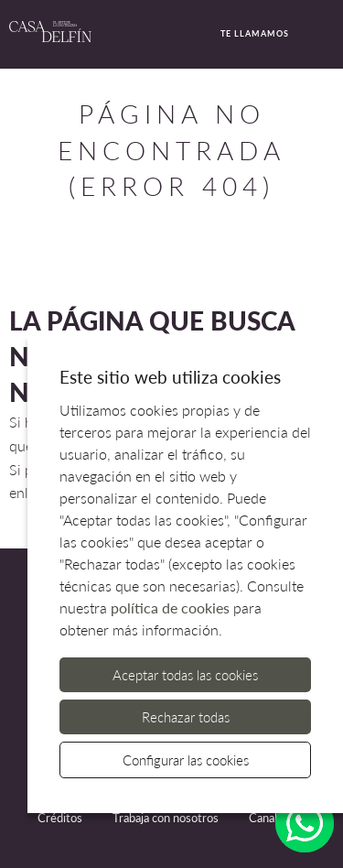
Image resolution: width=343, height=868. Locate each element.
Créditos (60, 818)
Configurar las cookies (186, 760)
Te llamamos (246, 35)
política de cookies (170, 608)
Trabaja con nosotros (166, 818)
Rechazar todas (186, 717)
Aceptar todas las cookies (185, 675)
